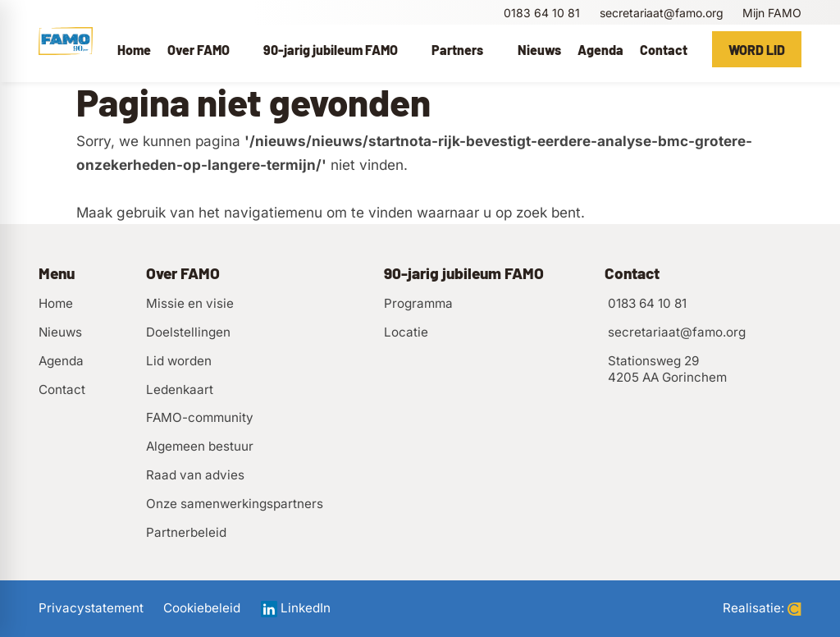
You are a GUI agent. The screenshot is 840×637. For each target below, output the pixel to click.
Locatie (406, 332)
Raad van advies (195, 475)
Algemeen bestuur (200, 446)
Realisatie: (762, 609)
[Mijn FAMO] (771, 13)
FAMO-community (200, 417)
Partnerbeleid (186, 532)
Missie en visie (190, 303)
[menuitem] (134, 49)
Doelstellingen (188, 332)
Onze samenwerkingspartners (235, 504)
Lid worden (179, 361)
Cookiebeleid (202, 608)
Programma (418, 303)
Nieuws (60, 332)
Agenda (61, 361)
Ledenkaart (180, 390)
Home (56, 303)
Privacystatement (91, 608)
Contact (62, 390)
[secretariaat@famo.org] (660, 13)
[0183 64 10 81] (541, 13)
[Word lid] (757, 49)
